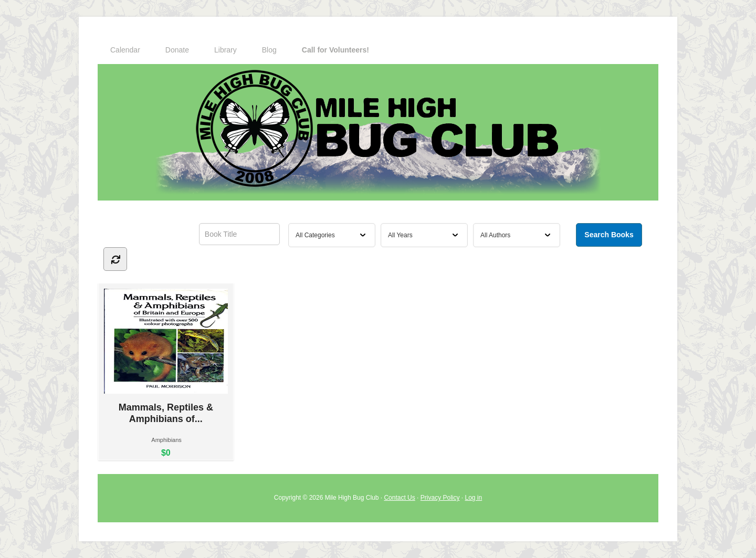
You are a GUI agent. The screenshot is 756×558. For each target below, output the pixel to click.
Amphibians (166, 440)
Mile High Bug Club (378, 132)
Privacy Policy (440, 498)
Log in (474, 498)
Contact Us (399, 498)
